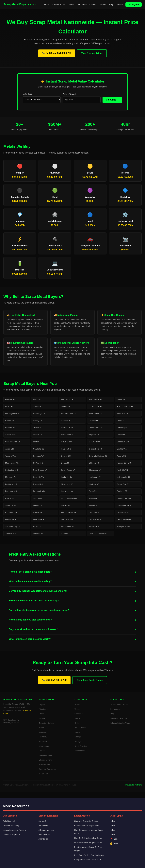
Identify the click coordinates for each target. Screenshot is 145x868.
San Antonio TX (96, 400)
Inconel (93, 5)
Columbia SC (95, 512)
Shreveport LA (95, 470)
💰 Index (114, 843)
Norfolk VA (38, 512)
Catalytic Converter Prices (86, 821)
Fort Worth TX (67, 400)
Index (112, 821)
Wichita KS (94, 505)
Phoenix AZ (10, 428)
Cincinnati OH (123, 442)
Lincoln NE (66, 505)
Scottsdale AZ (67, 428)
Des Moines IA (95, 519)
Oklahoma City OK (69, 498)
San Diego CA (39, 414)
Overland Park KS (125, 505)
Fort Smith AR (67, 519)
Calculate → (112, 100)
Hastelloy (43, 737)
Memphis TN (11, 477)
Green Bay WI (123, 484)
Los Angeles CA (12, 414)
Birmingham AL (68, 526)
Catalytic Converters (48, 769)
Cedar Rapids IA (124, 519)
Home (47, 5)
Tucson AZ (38, 428)
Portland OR (122, 491)
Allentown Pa (44, 835)
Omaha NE (38, 505)
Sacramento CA (96, 414)
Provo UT (37, 526)
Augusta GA (94, 435)
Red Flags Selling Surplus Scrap (89, 855)
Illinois (77, 732)
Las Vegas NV (67, 491)
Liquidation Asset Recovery (15, 830)
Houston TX (10, 400)
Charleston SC (123, 512)
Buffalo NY (10, 421)
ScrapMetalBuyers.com (20, 4)
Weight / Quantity (70, 94)
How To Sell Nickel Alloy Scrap (88, 838)
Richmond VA (11, 512)
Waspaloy (43, 732)
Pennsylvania (80, 728)
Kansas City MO (124, 463)
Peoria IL (121, 421)
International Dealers (98, 534)
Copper (71, 5)
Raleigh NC (66, 449)
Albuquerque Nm (46, 830)
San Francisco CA (69, 414)
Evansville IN (39, 484)
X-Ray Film (44, 774)
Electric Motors (45, 760)
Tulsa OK (93, 498)
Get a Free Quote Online (90, 680)
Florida (77, 704)
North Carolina (81, 746)
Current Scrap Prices (119, 704)
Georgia (78, 737)
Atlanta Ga (43, 839)
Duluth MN (66, 463)
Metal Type (27, 94)
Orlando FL (66, 406)
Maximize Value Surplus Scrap (88, 843)
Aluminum (82, 5)
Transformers (45, 765)
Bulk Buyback (9, 821)
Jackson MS (10, 534)
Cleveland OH (67, 442)
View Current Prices (92, 53)
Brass (41, 714)
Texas (77, 709)
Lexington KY (95, 477)
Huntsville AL (95, 526)
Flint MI (36, 442)
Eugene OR (10, 498)
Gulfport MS (38, 534)
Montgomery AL (124, 526)
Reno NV (93, 491)
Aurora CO (122, 456)
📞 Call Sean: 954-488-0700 (57, 53)
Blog (111, 5)
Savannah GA (67, 435)
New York (79, 718)
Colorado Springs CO (98, 456)
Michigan (78, 741)
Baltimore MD (11, 491)
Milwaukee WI (67, 484)
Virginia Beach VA (69, 512)
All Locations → (81, 751)
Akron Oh (43, 821)
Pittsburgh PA (123, 428)
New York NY (123, 414)
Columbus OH (95, 442)
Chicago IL (66, 421)
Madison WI (94, 484)
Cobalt (42, 751)
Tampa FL (37, 406)
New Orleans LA (40, 470)
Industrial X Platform (119, 718)
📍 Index (114, 839)
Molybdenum (44, 746)
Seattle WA (122, 449)
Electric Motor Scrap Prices (87, 826)
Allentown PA (11, 435)
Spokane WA (39, 456)
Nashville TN (122, 470)
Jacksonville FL (96, 406)
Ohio (77, 723)
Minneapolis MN (12, 463)
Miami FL (9, 406)
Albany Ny (43, 826)
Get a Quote (134, 5)
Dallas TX (37, 400)
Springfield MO (12, 470)
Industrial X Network (133, 785)
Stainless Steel (45, 755)
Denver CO (66, 456)
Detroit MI (121, 435)
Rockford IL (94, 421)
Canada (64, 534)
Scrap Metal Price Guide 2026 (88, 860)
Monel (42, 728)
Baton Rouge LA (68, 470)
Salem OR (38, 498)
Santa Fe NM (11, 505)
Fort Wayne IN (11, 484)
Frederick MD (39, 491)
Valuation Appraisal (11, 835)
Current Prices (59, 5)
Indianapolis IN (123, 477)
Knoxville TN (39, 477)
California (79, 714)
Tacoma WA (10, 456)
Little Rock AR (39, 519)
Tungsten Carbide (47, 723)
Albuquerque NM (124, 498)
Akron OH (9, 449)
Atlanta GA (38, 435)
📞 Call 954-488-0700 (54, 680)
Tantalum (43, 741)
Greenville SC (11, 519)
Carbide (102, 5)
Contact (119, 5)
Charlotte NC (39, 449)
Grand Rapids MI (13, 442)
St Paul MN (38, 463)
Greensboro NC (96, 449)
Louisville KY (67, 477)
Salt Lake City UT (13, 526)
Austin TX (121, 400)
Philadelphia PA (96, 428)
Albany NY (38, 421)
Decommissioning (11, 826)
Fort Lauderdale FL (125, 406)
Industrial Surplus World (120, 723)
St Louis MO (94, 463)
